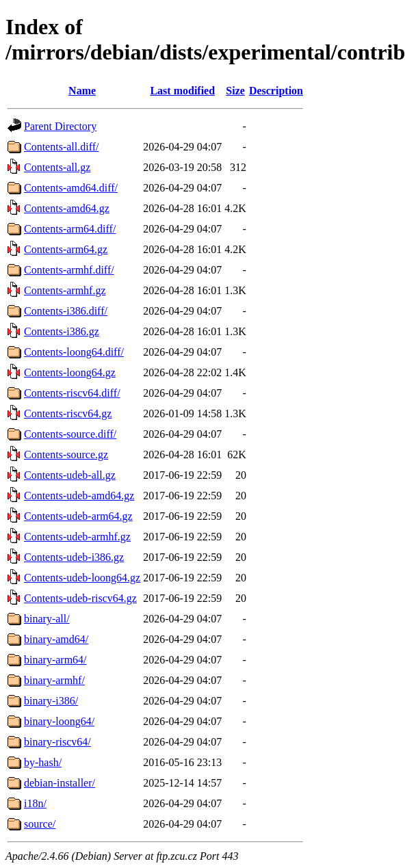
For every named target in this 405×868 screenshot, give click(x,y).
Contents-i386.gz (62, 331)
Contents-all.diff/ (61, 147)
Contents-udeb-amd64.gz (79, 496)
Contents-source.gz (66, 455)
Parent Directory (60, 126)
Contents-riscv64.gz (68, 413)
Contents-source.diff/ (70, 434)
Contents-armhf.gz (65, 290)
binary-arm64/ (55, 660)
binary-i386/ (51, 701)
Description (276, 91)
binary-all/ (47, 619)
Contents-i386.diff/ (66, 311)
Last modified (182, 91)
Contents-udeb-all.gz (70, 475)
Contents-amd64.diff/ (71, 188)
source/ (40, 824)
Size (235, 91)
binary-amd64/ (56, 639)
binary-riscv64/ (57, 742)
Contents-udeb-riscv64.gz (80, 598)
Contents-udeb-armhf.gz (77, 537)
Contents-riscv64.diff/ (72, 393)
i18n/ (35, 803)
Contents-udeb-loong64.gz (82, 578)
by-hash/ (43, 762)
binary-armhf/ (54, 680)
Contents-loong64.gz (70, 372)
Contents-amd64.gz (67, 208)
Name (82, 91)
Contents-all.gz (57, 167)
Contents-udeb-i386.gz (74, 557)
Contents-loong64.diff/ (74, 352)
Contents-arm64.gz (66, 249)
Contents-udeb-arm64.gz (78, 516)
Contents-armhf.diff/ (69, 270)
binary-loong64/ (59, 721)
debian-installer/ (60, 783)
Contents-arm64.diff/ (70, 229)
